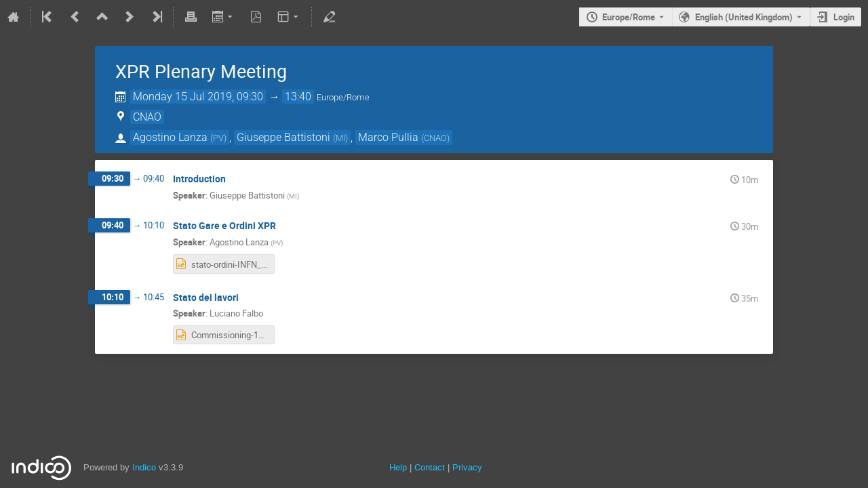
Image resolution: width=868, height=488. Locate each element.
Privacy (467, 467)
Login (844, 17)
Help (398, 467)
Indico (144, 467)
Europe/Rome (629, 17)
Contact (430, 467)
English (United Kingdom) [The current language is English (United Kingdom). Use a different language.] (744, 17)
